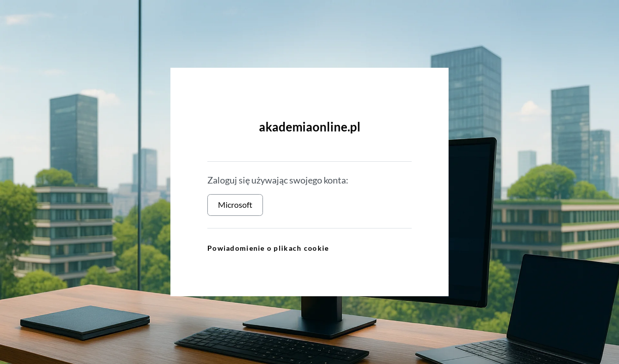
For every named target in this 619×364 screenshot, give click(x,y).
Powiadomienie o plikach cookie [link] (268, 248)
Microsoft (235, 204)
